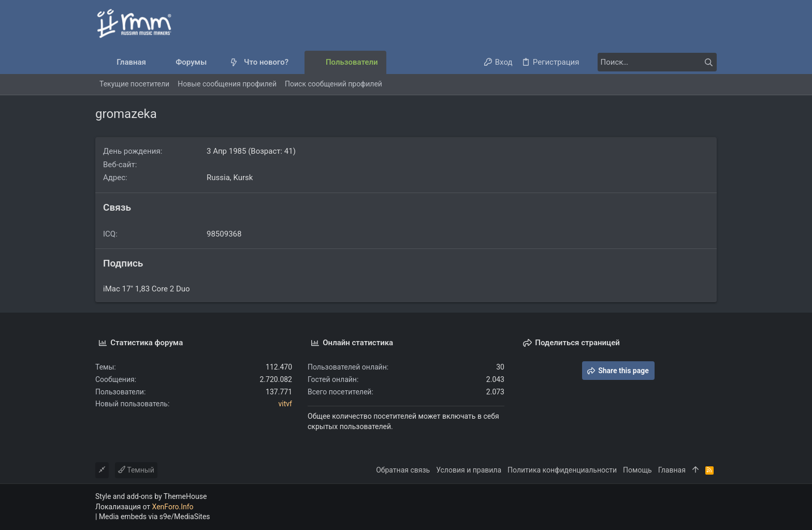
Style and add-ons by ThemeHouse (151, 496)
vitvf (285, 404)
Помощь (637, 470)
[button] (215, 62)
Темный (136, 470)
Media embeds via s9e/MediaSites (155, 517)
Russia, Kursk (230, 178)
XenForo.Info (173, 507)
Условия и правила (469, 470)
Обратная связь (403, 470)
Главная (672, 470)
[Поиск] (652, 62)
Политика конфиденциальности (562, 470)
